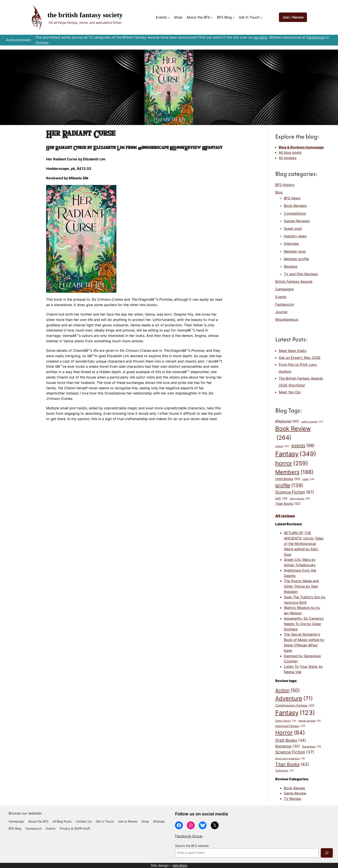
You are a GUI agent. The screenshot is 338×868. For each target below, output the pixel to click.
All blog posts (290, 152)
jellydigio (180, 865)
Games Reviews (297, 221)
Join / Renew (293, 17)
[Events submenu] (169, 17)
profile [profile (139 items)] (289, 485)
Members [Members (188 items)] (294, 472)
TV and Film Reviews (301, 274)
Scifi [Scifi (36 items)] (281, 499)
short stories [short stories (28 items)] (300, 499)
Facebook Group (189, 836)
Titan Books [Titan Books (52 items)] (288, 504)
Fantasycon (316, 37)
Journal (281, 312)
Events (281, 297)
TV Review (293, 799)
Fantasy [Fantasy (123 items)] (295, 713)
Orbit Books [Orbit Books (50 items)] (288, 479)
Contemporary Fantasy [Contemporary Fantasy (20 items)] (295, 705)
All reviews (288, 158)
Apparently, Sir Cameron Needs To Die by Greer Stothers (304, 624)
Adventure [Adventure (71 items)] (294, 698)
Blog (279, 192)
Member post (295, 251)
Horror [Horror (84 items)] (290, 733)
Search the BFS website (192, 846)
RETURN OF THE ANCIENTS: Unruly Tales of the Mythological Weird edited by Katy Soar (304, 543)
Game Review (295, 793)
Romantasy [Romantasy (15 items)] (312, 747)
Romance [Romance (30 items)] (288, 746)
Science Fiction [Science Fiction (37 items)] (295, 752)
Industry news (295, 236)
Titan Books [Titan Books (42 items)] (292, 764)
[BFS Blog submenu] (234, 17)
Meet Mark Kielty (293, 351)
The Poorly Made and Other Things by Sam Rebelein (301, 586)
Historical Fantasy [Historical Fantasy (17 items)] (290, 726)
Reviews (291, 266)
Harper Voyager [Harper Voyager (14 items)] (310, 721)
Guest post (293, 228)
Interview (291, 244)
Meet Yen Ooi (290, 392)
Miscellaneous (287, 319)
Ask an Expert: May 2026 (300, 358)
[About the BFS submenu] (212, 17)
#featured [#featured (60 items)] (287, 421)
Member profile (296, 259)
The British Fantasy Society (85, 15)
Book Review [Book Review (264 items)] (293, 434)
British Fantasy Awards (294, 282)
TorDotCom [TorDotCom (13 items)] (285, 771)
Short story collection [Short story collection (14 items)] (290, 759)
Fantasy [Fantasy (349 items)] (296, 454)
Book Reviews (295, 206)
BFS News (292, 198)
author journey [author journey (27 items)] (312, 422)
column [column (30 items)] (282, 446)
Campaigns (284, 289)
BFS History (285, 185)
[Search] (327, 853)
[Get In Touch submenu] (261, 17)
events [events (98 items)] (303, 446)
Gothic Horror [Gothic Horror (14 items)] (286, 721)
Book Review (294, 788)
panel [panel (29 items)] (308, 479)
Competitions (295, 213)
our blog (260, 37)
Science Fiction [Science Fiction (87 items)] (295, 492)
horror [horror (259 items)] (292, 463)
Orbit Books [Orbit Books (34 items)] (291, 740)
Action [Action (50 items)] (288, 691)
